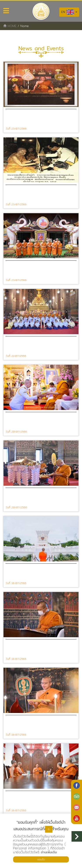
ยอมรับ (41, 859)
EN (69, 12)
